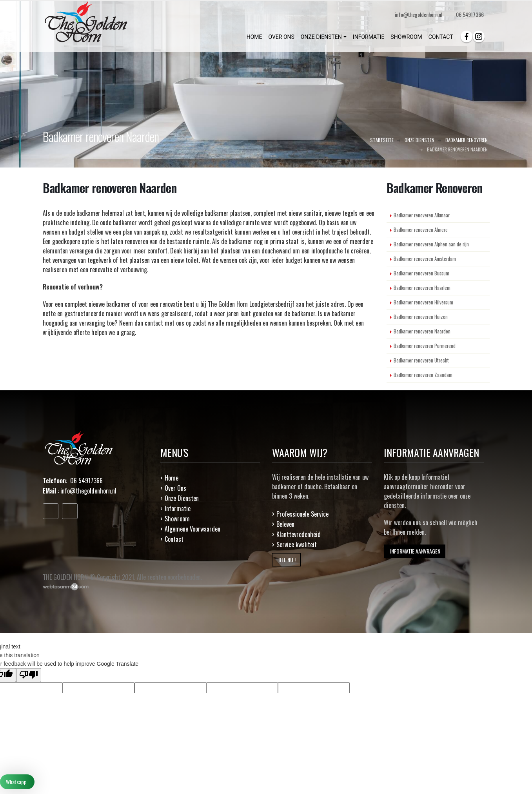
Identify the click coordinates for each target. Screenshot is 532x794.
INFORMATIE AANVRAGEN (415, 551)
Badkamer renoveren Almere (421, 230)
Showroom (177, 519)
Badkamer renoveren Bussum (421, 273)
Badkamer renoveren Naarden (422, 331)
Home (172, 478)
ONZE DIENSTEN (321, 37)
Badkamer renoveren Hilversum (423, 302)
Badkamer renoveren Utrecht (421, 360)
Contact (174, 539)
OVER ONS (281, 37)
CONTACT (441, 37)
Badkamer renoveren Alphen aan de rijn (431, 244)
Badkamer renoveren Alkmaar (422, 215)
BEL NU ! (286, 560)
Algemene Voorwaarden (192, 529)
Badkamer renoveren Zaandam (423, 375)
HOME (254, 37)
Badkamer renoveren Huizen (421, 317)
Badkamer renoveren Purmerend (425, 346)
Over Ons (175, 488)
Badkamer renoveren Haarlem (422, 288)
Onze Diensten (182, 498)
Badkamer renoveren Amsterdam (425, 259)
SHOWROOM (406, 37)
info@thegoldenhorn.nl (88, 491)
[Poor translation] (29, 675)
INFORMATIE (369, 37)
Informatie (178, 508)
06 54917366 (470, 14)
